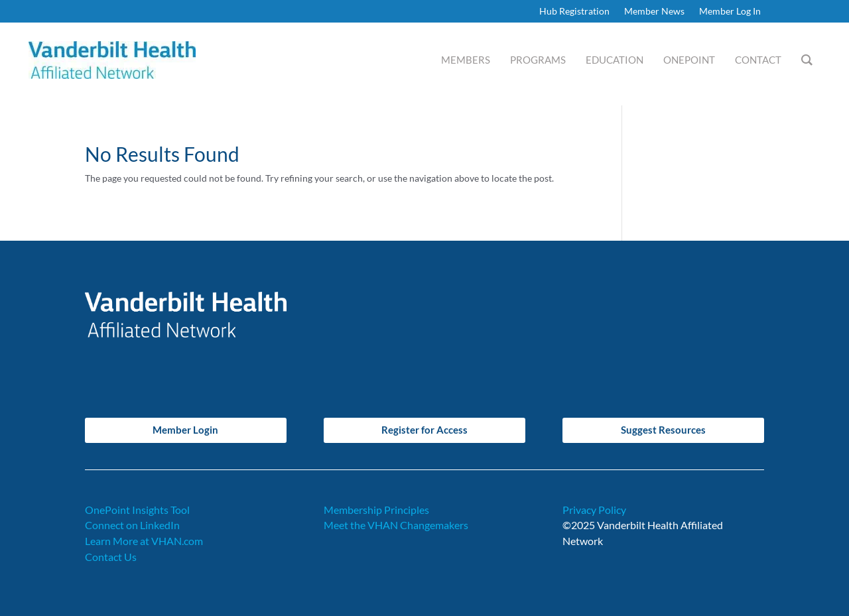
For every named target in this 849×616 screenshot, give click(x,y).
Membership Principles (376, 510)
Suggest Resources (663, 430)
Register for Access (424, 430)
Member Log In (730, 12)
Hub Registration (574, 12)
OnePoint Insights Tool (137, 510)
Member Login (185, 430)
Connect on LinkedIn (132, 525)
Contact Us (111, 557)
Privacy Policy (594, 510)
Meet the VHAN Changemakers (396, 525)
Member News (654, 12)
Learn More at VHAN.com (144, 541)
